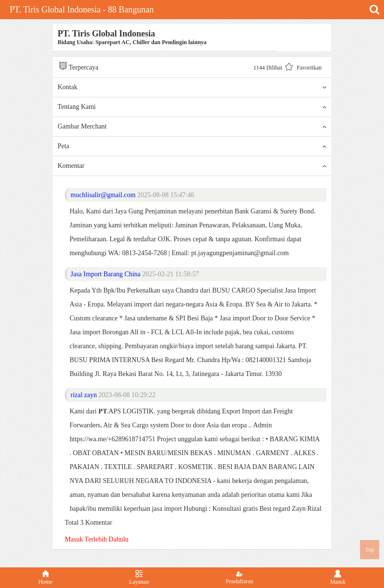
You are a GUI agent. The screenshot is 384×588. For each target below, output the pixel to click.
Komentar (192, 166)
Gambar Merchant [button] (192, 127)
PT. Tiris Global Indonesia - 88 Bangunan (82, 10)
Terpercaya (78, 66)
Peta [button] (192, 146)
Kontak (192, 87)
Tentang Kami (192, 107)
